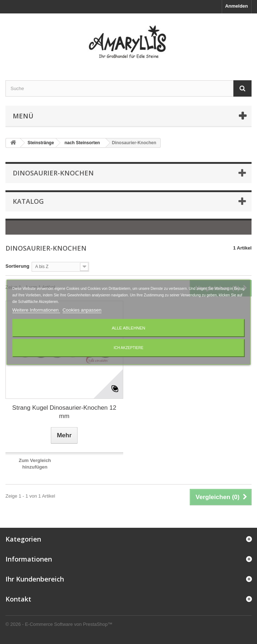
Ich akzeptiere (129, 348)
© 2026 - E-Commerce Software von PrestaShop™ (59, 624)
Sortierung (17, 266)
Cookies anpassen (82, 310)
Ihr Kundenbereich (35, 579)
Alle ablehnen (128, 328)
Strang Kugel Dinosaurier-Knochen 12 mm (64, 412)
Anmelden (236, 6)
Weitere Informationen (36, 310)
